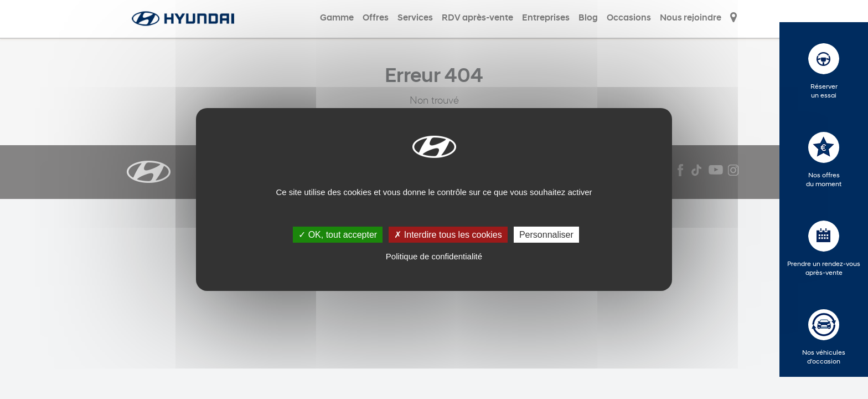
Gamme (337, 18)
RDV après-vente (477, 18)
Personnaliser (546, 235)
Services (415, 18)
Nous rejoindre (691, 18)
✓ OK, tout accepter (338, 235)
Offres (376, 18)
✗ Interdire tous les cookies (448, 235)
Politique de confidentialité (434, 256)
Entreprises (546, 18)
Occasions (629, 18)
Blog (588, 18)
